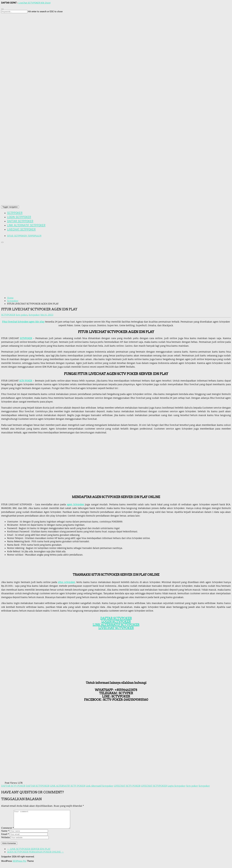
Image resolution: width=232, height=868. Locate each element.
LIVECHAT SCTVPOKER (154, 786)
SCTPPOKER (15, 213)
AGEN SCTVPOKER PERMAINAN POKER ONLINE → (35, 855)
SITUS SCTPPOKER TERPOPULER (24, 236)
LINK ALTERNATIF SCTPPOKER (26, 225)
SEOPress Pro (19, 865)
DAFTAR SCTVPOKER (116, 618)
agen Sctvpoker (75, 504)
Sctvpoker (13, 301)
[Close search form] (2, 9)
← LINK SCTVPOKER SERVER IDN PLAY (29, 852)
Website (6, 841)
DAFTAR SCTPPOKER (20, 221)
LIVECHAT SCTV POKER (127, 786)
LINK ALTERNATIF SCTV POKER (68, 786)
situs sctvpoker (66, 582)
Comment (7, 831)
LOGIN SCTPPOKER (19, 217)
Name (5, 834)
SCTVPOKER (26, 338)
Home (10, 298)
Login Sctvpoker (177, 786)
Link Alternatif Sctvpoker (100, 786)
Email (5, 838)
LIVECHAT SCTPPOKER (21, 229)
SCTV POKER (26, 381)
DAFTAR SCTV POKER (13, 786)
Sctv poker (22, 315)
